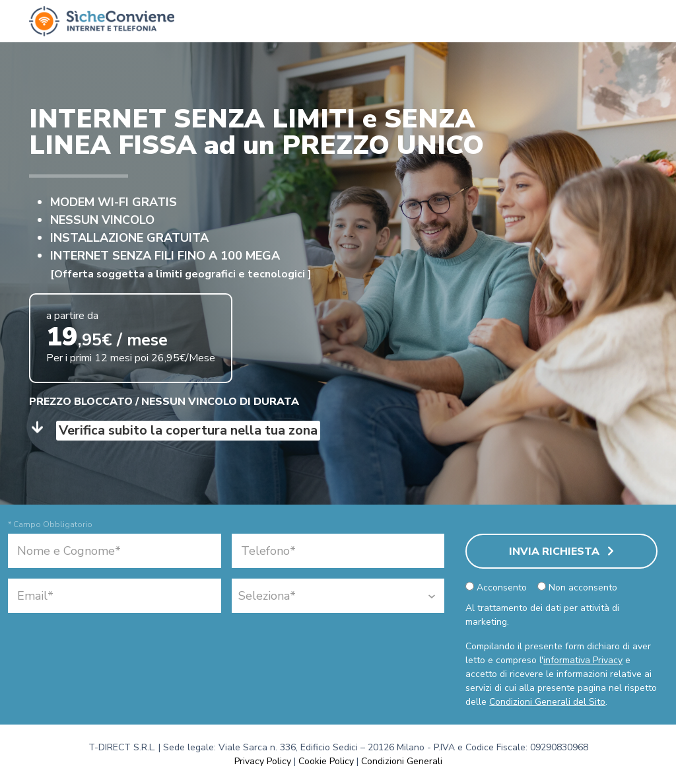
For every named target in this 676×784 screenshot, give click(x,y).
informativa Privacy (583, 660)
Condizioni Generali (402, 761)
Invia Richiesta (561, 552)
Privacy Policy (263, 761)
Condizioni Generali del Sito (547, 702)
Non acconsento (577, 588)
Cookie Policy (326, 761)
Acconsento (496, 588)
